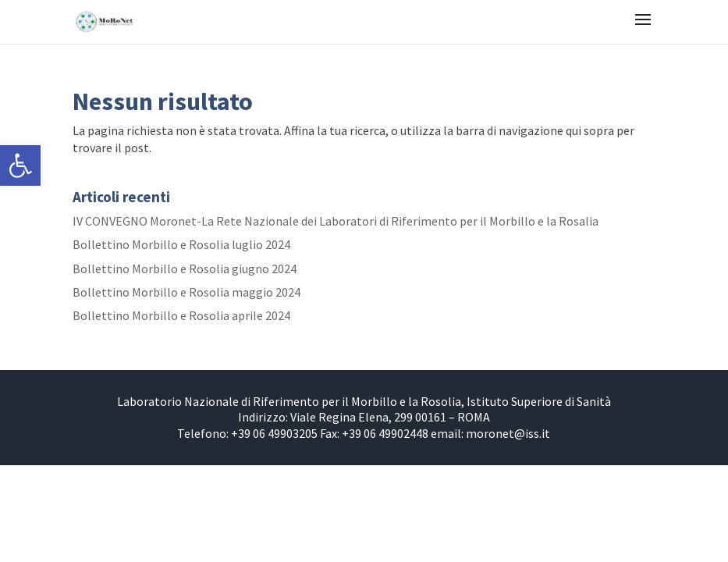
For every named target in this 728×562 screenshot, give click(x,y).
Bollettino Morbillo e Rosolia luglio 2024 (181, 244)
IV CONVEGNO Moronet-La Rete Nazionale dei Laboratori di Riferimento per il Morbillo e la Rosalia (336, 221)
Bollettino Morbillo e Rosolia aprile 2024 (181, 315)
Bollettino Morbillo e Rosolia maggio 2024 (186, 292)
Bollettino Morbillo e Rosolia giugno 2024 (185, 269)
